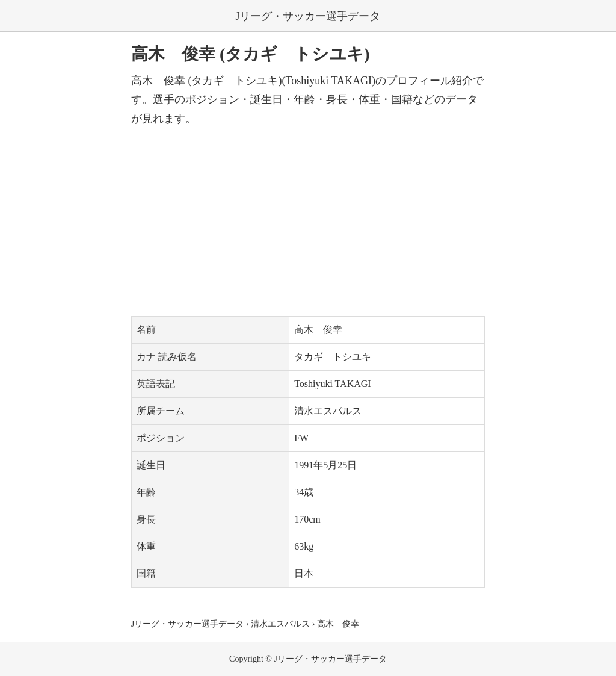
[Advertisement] (308, 222)
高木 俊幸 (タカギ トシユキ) (251, 54)
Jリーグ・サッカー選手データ (308, 16)
